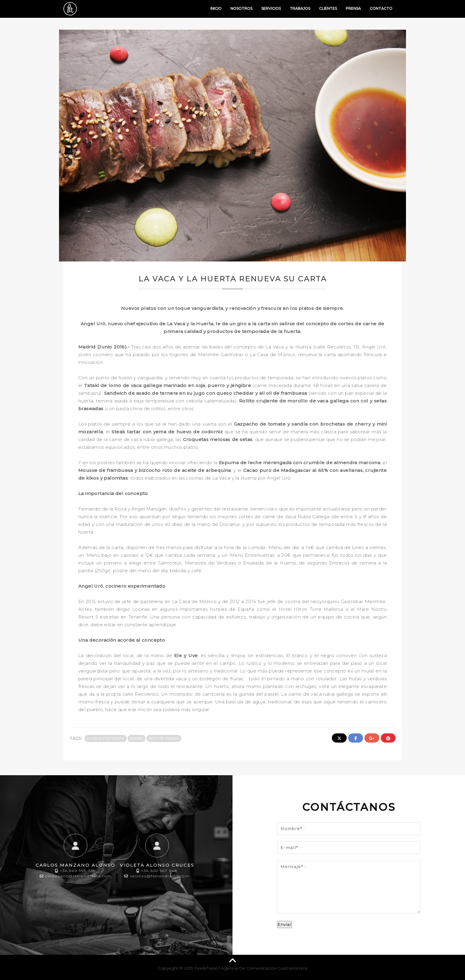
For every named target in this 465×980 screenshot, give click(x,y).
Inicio (216, 8)
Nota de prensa (164, 738)
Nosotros (241, 8)
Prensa (353, 8)
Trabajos (300, 8)
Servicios (271, 8)
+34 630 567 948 (159, 871)
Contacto (381, 8)
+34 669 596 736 (78, 871)
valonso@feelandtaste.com (160, 876)
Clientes (328, 8)
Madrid (137, 738)
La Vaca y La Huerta (106, 738)
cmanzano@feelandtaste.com (78, 876)
